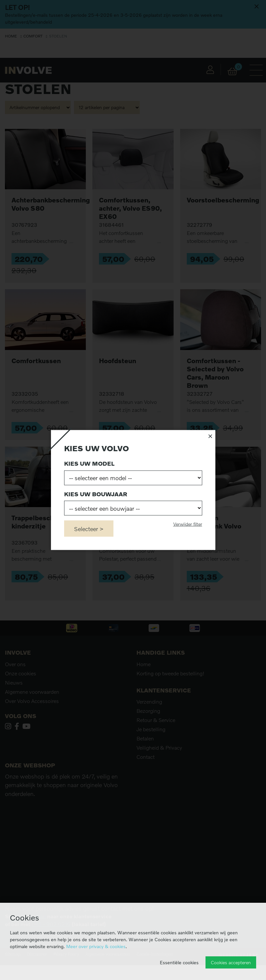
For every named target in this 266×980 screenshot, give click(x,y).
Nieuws (14, 683)
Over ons (15, 664)
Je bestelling (151, 729)
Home (11, 36)
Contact (145, 757)
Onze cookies (21, 673)
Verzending (149, 702)
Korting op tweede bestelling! (170, 673)
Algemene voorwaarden (32, 692)
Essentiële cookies (179, 962)
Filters (26, 69)
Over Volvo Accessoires (32, 701)
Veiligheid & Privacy (159, 748)
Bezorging (148, 711)
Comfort (33, 36)
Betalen (145, 738)
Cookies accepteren (231, 962)
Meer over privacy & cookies (96, 946)
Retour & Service (156, 720)
